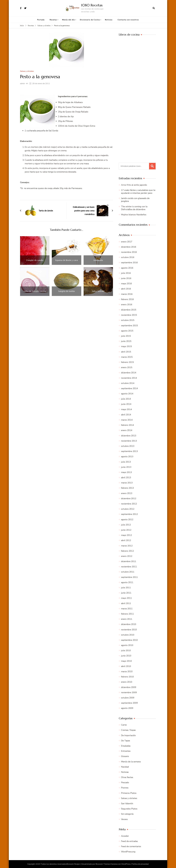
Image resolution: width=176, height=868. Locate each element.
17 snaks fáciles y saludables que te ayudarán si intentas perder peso (138, 192)
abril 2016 (126, 289)
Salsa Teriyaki (98, 291)
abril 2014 (126, 415)
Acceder (125, 836)
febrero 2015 (127, 362)
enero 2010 (127, 682)
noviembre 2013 (129, 441)
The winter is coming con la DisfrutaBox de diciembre (134, 208)
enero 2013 (127, 493)
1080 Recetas (92, 5)
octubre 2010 (128, 635)
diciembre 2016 (129, 247)
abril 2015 (126, 352)
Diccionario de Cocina (90, 20)
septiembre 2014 (129, 388)
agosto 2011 (127, 582)
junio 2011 (126, 593)
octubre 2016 (128, 257)
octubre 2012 (128, 509)
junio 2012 (126, 530)
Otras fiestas (127, 777)
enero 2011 (127, 619)
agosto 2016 (127, 268)
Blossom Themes (103, 864)
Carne (124, 725)
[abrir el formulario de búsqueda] (154, 8)
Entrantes (126, 751)
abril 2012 (126, 540)
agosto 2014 (127, 394)
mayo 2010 (126, 661)
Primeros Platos (129, 793)
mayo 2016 (126, 284)
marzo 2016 (127, 294)
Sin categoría (127, 814)
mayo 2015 (126, 346)
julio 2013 (126, 462)
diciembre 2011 (129, 561)
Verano (124, 819)
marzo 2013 (127, 483)
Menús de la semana (131, 762)
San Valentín (127, 803)
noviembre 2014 (129, 378)
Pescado (125, 782)
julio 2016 (126, 273)
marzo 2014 (127, 420)
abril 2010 (126, 666)
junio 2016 (126, 278)
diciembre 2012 (129, 499)
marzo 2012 (127, 546)
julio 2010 (126, 650)
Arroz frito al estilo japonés (134, 185)
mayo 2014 (126, 409)
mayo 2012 (126, 535)
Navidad (125, 767)
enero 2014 (127, 430)
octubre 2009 (128, 698)
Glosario (125, 756)
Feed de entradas (129, 841)
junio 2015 (126, 341)
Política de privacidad (140, 864)
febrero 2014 (127, 425)
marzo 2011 (127, 609)
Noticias (109, 20)
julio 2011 (126, 588)
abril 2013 (126, 478)
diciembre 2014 (129, 373)
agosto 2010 (127, 645)
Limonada (98, 260)
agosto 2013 (127, 457)
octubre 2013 (128, 446)
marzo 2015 (127, 357)
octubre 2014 (128, 383)
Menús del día (68, 20)
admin (22, 84)
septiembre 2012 (129, 514)
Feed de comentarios (131, 846)
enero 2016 (127, 305)
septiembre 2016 (129, 263)
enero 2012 (127, 556)
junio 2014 (126, 404)
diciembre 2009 (129, 687)
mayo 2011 (126, 598)
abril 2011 (126, 603)
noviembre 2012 (129, 504)
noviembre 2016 (129, 252)
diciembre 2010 (129, 624)
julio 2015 (126, 336)
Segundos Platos (129, 809)
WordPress (126, 864)
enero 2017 (127, 242)
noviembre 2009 (129, 692)
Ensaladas (126, 746)
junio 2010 (126, 656)
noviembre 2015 (129, 315)
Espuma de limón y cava (67, 260)
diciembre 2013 (129, 436)
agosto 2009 (127, 708)
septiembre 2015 (129, 326)
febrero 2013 (127, 488)
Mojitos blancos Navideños (134, 215)
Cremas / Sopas (128, 730)
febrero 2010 (127, 677)
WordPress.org (128, 852)
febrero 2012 (127, 551)
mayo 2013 (126, 472)
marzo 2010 (127, 671)
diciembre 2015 (129, 310)
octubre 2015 (128, 320)
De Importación (128, 735)
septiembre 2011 (129, 577)
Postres (125, 788)
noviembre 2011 (129, 567)
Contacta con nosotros (128, 20)
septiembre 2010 (129, 640)
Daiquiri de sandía (35, 260)
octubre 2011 (128, 572)
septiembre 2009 (129, 703)
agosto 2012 (127, 520)
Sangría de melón (67, 291)
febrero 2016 (127, 299)
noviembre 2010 (129, 630)
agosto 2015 (127, 331)
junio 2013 (126, 467)
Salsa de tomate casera (35, 291)
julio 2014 (126, 399)
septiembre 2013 (129, 451)
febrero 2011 (127, 614)
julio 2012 (126, 525)
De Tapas (126, 741)
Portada (41, 20)
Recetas (53, 20)
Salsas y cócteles (27, 71)
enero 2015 (127, 367)
